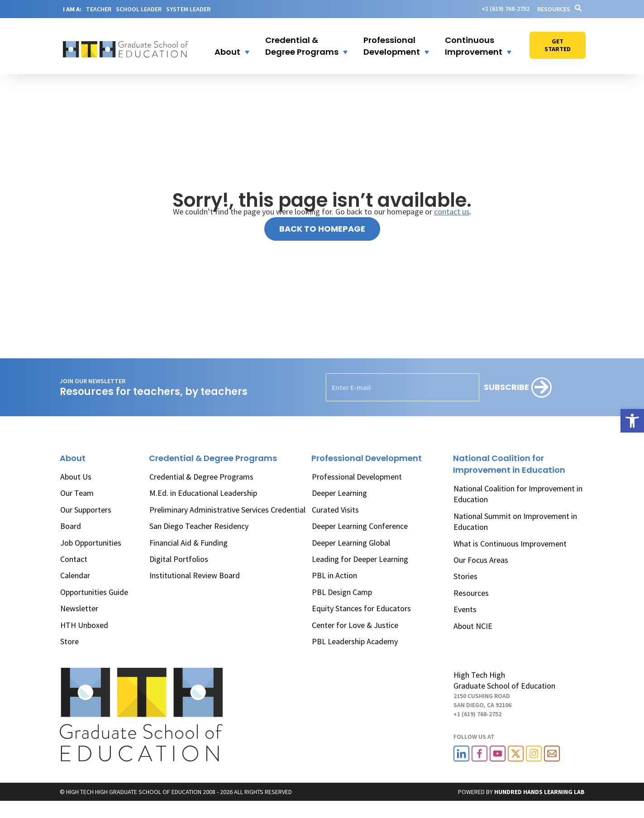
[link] (632, 421)
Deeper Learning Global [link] (351, 543)
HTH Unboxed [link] (84, 625)
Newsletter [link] (79, 608)
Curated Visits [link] (335, 510)
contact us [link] (452, 212)
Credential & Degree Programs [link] (201, 477)
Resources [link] (554, 9)
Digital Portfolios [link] (179, 559)
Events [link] (465, 609)
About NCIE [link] (473, 626)
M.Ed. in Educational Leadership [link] (203, 493)
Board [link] (71, 526)
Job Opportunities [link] (91, 543)
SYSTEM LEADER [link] (188, 9)
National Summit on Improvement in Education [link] (515, 521)
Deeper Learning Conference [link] (360, 526)
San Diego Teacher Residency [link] (199, 526)
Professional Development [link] (357, 477)
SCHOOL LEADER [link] (139, 9)
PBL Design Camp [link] (342, 592)
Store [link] (69, 641)
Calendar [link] (75, 575)
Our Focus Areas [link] (481, 560)
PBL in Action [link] (334, 575)
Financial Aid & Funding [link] (188, 543)
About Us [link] (76, 477)
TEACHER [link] (99, 9)
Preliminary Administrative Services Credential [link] (227, 510)
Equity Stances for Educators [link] (361, 608)
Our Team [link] (77, 493)
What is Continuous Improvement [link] (510, 544)
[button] (226, 46)
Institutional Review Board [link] (195, 575)
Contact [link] (74, 559)
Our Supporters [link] (86, 510)
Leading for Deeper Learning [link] (360, 559)
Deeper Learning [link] (339, 493)
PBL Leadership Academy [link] (355, 641)
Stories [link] (465, 576)
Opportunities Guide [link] (94, 592)
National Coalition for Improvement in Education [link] (518, 494)
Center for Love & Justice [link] (355, 625)
